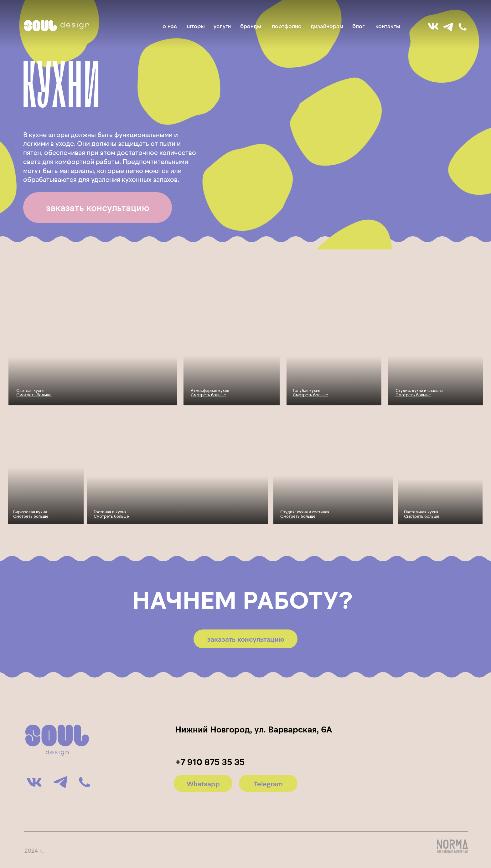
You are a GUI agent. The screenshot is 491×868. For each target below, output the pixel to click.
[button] (97, 208)
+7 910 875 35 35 (210, 761)
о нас (170, 26)
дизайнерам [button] (327, 26)
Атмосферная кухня (210, 393)
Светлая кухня (34, 393)
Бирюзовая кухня (31, 514)
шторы (196, 26)
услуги (222, 26)
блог (358, 26)
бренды (251, 26)
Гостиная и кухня (111, 514)
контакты (388, 26)
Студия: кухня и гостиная (305, 514)
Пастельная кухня (422, 514)
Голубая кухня (310, 393)
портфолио (287, 26)
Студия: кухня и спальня (419, 393)
